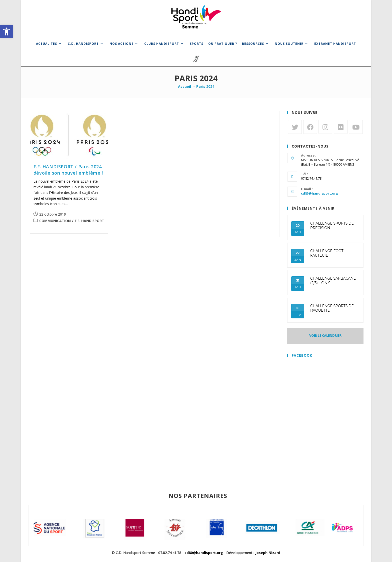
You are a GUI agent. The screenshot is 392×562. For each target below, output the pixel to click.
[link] (6, 32)
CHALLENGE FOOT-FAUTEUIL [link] (327, 253)
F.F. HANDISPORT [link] (89, 221)
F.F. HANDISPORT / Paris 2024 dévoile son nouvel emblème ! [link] (68, 170)
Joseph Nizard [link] (268, 553)
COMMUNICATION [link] (55, 221)
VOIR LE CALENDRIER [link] (325, 335)
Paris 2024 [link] (205, 86)
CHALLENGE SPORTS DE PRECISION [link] (332, 226)
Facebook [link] (302, 355)
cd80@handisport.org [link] (319, 193)
